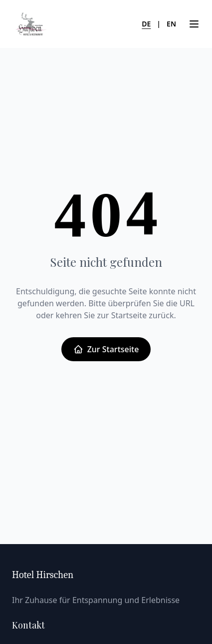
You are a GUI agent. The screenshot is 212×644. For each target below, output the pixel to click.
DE (146, 24)
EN (171, 24)
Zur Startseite (106, 349)
